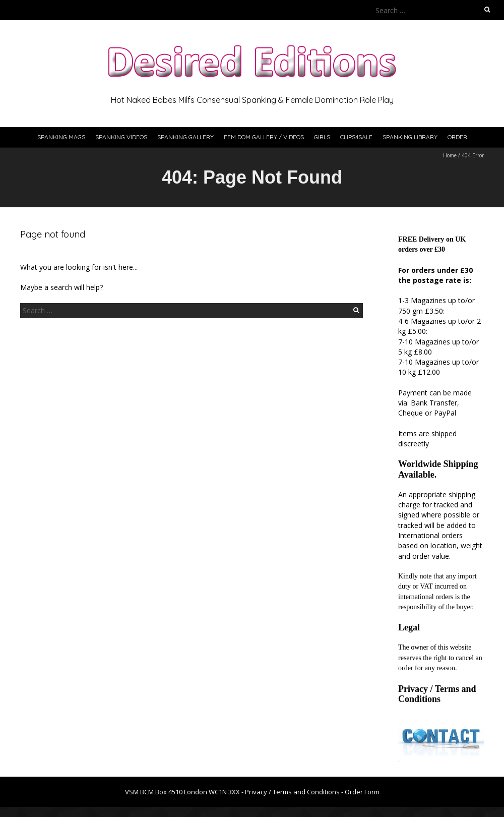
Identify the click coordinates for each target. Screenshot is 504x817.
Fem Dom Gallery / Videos (264, 137)
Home (450, 155)
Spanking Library (410, 137)
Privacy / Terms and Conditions (437, 694)
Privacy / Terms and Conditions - (295, 792)
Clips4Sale (356, 137)
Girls (322, 137)
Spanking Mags (61, 137)
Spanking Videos (121, 137)
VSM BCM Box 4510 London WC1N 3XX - (185, 792)
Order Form (362, 792)
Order (457, 137)
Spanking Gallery (185, 137)
